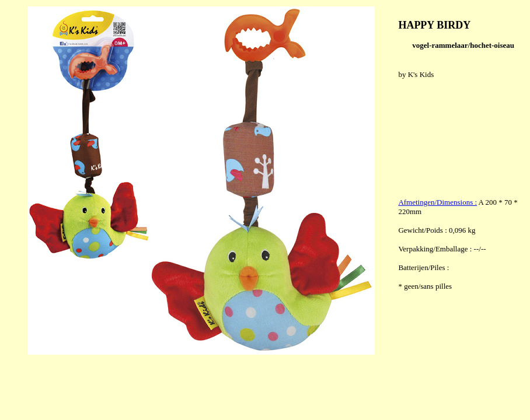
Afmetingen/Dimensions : (437, 202)
